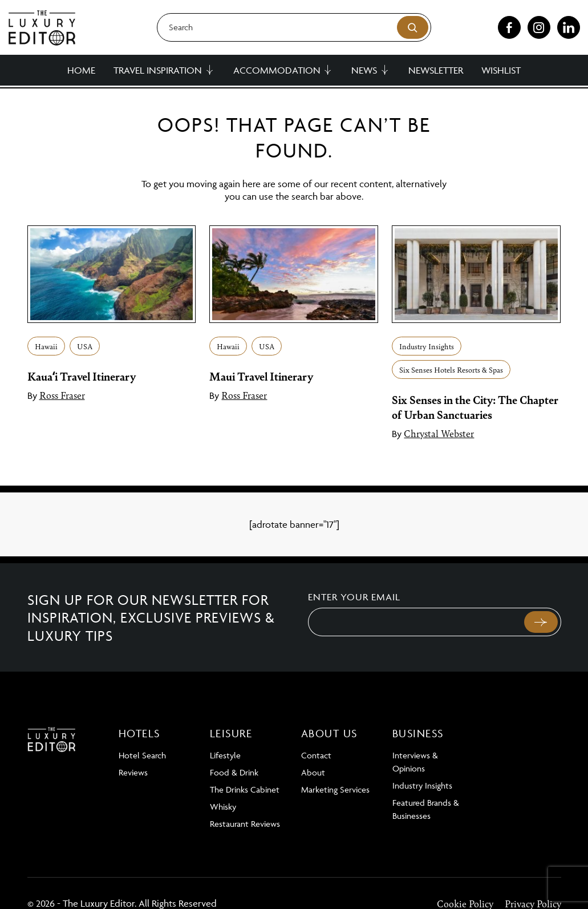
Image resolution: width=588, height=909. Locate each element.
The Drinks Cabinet (245, 789)
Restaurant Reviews (245, 824)
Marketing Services (335, 789)
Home (81, 70)
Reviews (133, 772)
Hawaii (46, 346)
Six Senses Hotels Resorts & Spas (451, 369)
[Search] (294, 27)
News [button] (364, 70)
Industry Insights (427, 346)
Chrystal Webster (439, 433)
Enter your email (354, 597)
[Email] (415, 622)
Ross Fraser (62, 395)
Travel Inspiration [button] (158, 70)
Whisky (223, 807)
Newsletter (436, 70)
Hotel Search (142, 755)
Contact (316, 755)
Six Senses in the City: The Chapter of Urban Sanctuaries (475, 407)
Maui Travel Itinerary (261, 376)
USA (85, 346)
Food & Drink (234, 772)
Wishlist (501, 70)
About (313, 772)
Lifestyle (225, 755)
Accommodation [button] (277, 70)
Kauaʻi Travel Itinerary (82, 376)
